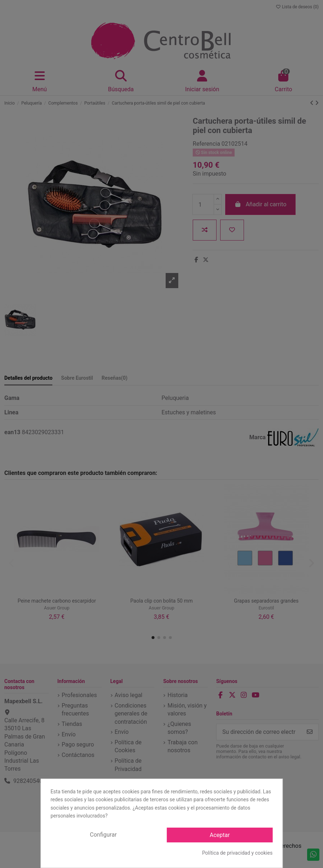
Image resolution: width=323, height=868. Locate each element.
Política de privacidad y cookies (237, 853)
